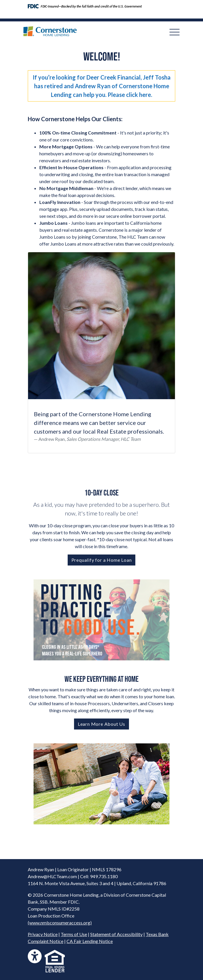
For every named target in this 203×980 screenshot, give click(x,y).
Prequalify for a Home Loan (102, 560)
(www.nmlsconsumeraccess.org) (60, 923)
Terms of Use (74, 934)
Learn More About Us (101, 724)
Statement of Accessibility (116, 934)
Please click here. (130, 95)
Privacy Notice (43, 934)
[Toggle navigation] (175, 32)
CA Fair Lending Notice (90, 941)
